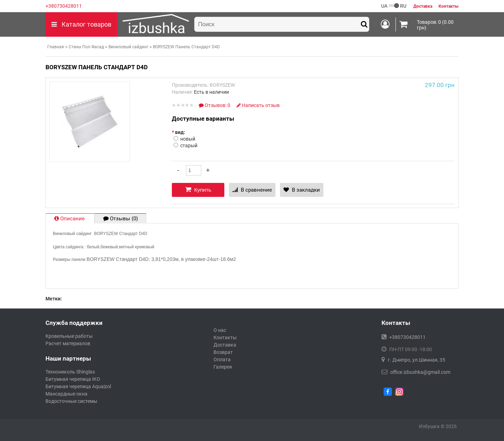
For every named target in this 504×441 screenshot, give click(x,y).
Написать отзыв (258, 105)
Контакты (225, 337)
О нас (220, 330)
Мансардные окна (66, 394)
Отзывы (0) (121, 219)
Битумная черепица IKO (73, 379)
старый (189, 145)
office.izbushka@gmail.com (420, 372)
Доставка (225, 345)
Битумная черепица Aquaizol (78, 386)
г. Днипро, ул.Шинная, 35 (416, 360)
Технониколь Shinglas (70, 372)
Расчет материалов (68, 343)
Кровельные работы (69, 336)
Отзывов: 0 (215, 105)
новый (188, 139)
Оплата (222, 360)
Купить (198, 190)
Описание (70, 219)
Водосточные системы (71, 401)
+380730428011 (64, 6)
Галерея (223, 367)
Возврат (223, 352)
